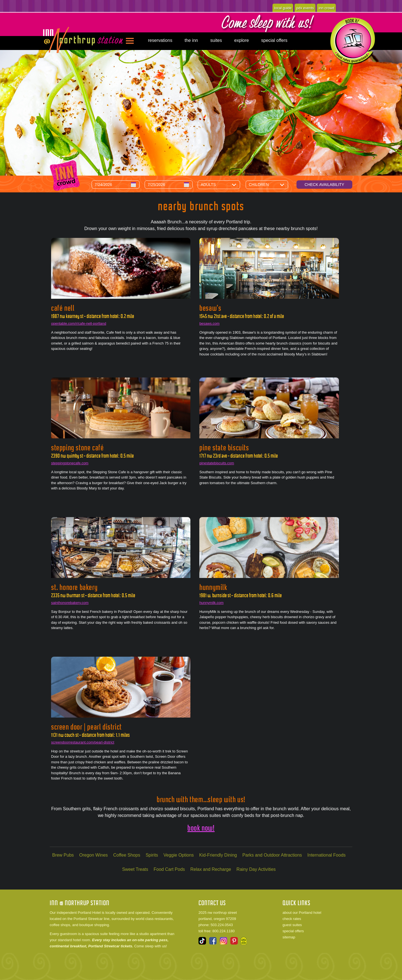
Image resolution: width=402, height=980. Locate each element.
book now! (201, 828)
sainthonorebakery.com (70, 603)
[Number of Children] (271, 185)
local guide (283, 8)
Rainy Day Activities (256, 869)
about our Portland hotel (302, 913)
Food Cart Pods (169, 869)
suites (216, 40)
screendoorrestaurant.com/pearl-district (83, 742)
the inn (191, 40)
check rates (292, 919)
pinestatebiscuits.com (217, 463)
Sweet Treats (135, 869)
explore (241, 40)
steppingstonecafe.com (70, 463)
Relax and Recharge (211, 869)
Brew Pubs (63, 855)
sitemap (289, 937)
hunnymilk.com (211, 603)
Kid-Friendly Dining (218, 855)
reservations (160, 40)
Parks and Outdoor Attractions (272, 855)
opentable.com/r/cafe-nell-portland (79, 323)
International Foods (326, 855)
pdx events (305, 8)
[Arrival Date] (116, 185)
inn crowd (326, 8)
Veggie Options (179, 855)
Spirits (152, 855)
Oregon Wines (94, 855)
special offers (274, 40)
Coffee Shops (127, 855)
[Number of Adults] (223, 185)
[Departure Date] (169, 185)
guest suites (292, 925)
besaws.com (209, 323)
